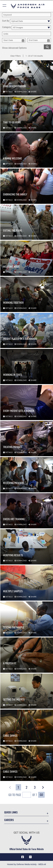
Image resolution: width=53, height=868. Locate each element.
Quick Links (11, 812)
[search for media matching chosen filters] (47, 47)
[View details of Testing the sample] (27, 619)
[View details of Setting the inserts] (27, 691)
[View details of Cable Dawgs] (27, 727)
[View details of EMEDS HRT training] (27, 511)
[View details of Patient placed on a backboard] (27, 330)
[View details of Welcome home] (27, 258)
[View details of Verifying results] (27, 547)
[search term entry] (26, 15)
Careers (9, 820)
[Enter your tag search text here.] (26, 34)
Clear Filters (15, 56)
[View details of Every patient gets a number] (27, 403)
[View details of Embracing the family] (27, 186)
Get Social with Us (26, 833)
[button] (5, 6)
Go (41, 795)
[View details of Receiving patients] (27, 475)
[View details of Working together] (27, 294)
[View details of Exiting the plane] (27, 222)
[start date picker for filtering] (14, 40)
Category (7, 27)
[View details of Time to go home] (27, 114)
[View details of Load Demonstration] (27, 78)
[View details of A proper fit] (27, 655)
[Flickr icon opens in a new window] (30, 857)
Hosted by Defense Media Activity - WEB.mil (26, 864)
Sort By (6, 21)
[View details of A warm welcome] (27, 150)
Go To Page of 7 (23, 795)
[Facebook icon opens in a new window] (23, 857)
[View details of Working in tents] (27, 366)
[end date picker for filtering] (39, 40)
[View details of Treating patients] (27, 439)
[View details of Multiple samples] (27, 583)
